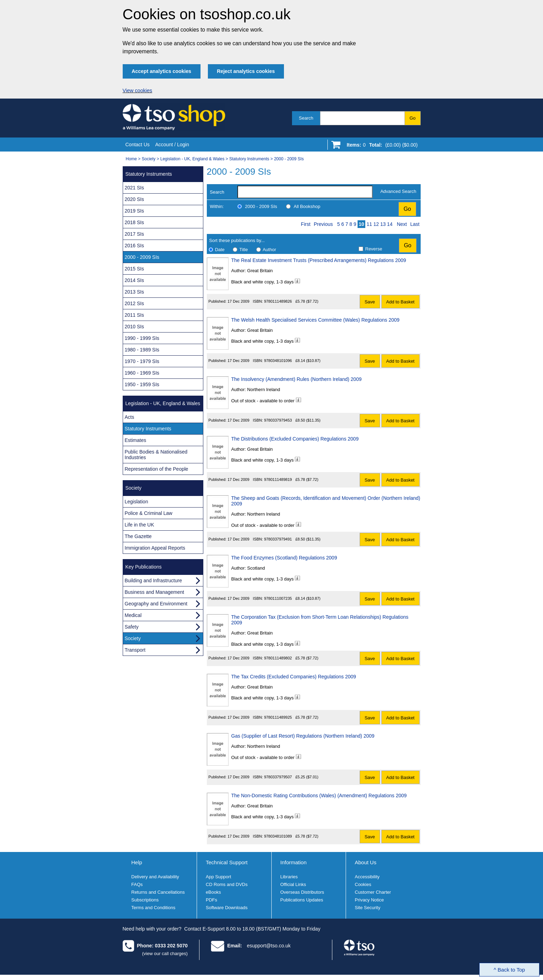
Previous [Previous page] (323, 224)
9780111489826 (278, 301)
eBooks (213, 892)
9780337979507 (278, 777)
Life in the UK (140, 525)
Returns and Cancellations (158, 892)
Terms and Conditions (154, 908)
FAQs (137, 884)
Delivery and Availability (155, 877)
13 (383, 224)
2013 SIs (134, 292)
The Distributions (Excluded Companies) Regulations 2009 (295, 439)
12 (376, 224)
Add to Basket (401, 302)
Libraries (289, 877)
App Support (218, 877)
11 (369, 224)
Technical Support (227, 862)
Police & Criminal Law (149, 513)
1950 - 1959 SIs (142, 384)
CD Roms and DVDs (227, 884)
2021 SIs (134, 188)
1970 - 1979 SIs (142, 361)
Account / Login (172, 145)
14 (390, 224)
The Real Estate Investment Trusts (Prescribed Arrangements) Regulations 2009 (319, 260)
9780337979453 (278, 420)
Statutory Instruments (249, 159)
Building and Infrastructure (153, 580)
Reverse (374, 249)
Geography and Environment (156, 604)
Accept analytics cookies (162, 71)
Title (244, 250)
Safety (132, 627)
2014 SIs (134, 280)
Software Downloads (227, 908)
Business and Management (155, 592)
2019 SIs (134, 211)
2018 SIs (134, 222)
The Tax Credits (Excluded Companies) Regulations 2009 (294, 677)
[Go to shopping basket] (381, 146)
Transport (135, 650)
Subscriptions (145, 900)
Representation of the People (157, 469)
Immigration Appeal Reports (155, 548)
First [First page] (306, 224)
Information (294, 862)
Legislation (137, 502)
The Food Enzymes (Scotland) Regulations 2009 (284, 558)
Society (148, 159)
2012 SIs (134, 303)
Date (220, 250)
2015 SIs (134, 269)
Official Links (293, 884)
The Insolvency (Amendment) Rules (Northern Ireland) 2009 (297, 379)
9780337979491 (278, 539)
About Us (366, 862)
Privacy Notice (369, 900)
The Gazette (138, 536)
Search (306, 118)
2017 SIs (134, 234)
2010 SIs (134, 327)
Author (269, 250)
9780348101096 (278, 361)
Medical (133, 615)
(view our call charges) (165, 954)
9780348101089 (278, 836)
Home (131, 159)
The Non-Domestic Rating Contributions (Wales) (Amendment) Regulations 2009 (319, 796)
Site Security (368, 908)
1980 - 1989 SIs (142, 350)
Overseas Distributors (302, 892)
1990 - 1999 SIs (142, 338)
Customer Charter (373, 892)
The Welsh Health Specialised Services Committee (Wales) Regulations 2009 (315, 320)
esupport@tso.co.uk (269, 946)
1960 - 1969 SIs (142, 373)
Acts (130, 417)
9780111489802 (278, 658)
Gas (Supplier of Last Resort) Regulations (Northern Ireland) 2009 (303, 736)
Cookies (363, 884)
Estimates (135, 440)
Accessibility (367, 877)
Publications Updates (302, 900)
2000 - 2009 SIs (289, 159)
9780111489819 (278, 479)
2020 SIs (134, 199)
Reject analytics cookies (246, 71)
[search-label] (305, 192)
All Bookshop (307, 206)
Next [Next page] (402, 224)
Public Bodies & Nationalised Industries (156, 455)
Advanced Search (398, 191)
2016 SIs (134, 246)
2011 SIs (134, 315)
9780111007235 (278, 598)
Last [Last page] (415, 224)
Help (137, 862)
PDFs (212, 900)
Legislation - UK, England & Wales (192, 159)
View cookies (138, 90)
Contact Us (138, 145)
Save (370, 302)
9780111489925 (278, 717)
